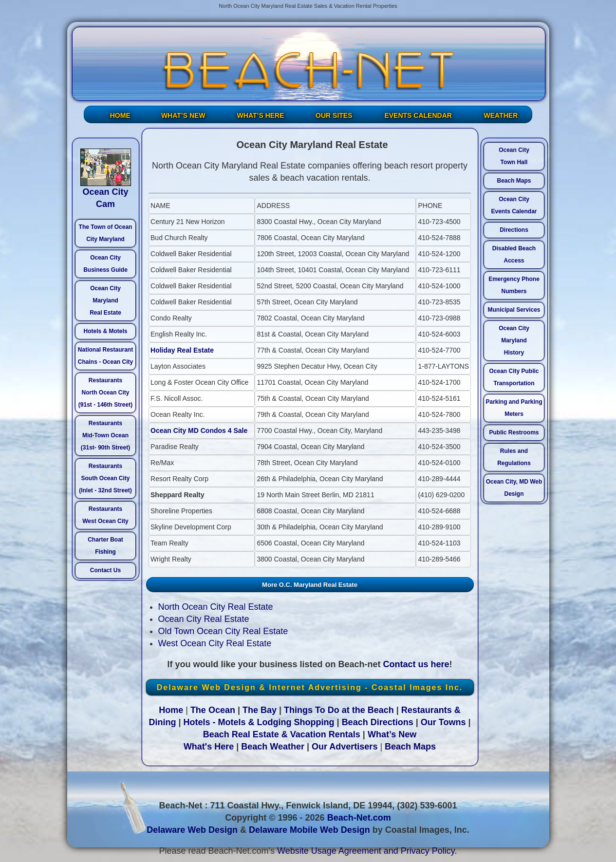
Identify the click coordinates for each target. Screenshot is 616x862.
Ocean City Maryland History (514, 340)
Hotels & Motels (105, 331)
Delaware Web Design (192, 830)
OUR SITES (334, 115)
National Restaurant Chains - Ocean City (105, 356)
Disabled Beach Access (514, 254)
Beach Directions (378, 722)
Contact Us (105, 570)
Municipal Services (514, 310)
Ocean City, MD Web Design (514, 488)
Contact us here (416, 664)
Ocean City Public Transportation (514, 377)
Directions (514, 230)
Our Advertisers (345, 747)
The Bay (260, 710)
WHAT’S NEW (183, 115)
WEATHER (501, 115)
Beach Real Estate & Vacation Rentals (282, 734)
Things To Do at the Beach (339, 710)
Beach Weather (273, 747)
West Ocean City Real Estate (215, 643)
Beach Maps (514, 181)
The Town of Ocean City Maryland (106, 233)
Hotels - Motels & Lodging (238, 722)
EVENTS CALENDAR (418, 115)
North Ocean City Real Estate (216, 607)
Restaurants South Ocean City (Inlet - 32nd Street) (105, 478)
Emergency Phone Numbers (514, 285)
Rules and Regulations (514, 457)
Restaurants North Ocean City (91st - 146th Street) (105, 393)
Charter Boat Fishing (105, 546)
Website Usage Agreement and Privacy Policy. (367, 851)
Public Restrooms (514, 432)
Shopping (314, 722)
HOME (120, 115)
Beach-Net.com (359, 818)
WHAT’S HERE (261, 115)
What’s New (392, 734)
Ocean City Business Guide (105, 264)
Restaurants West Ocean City (105, 515)
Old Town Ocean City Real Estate (223, 631)
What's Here (209, 747)
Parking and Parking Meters (514, 408)
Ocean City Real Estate (204, 619)
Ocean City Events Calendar (514, 205)
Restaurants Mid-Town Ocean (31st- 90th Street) (105, 435)
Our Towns (443, 722)
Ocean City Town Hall (514, 156)
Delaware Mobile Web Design (309, 830)
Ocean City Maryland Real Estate (105, 300)
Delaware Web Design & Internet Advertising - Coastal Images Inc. (310, 687)
